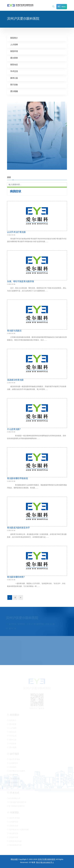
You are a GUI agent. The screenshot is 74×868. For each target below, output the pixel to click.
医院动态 (14, 64)
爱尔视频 (14, 91)
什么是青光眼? (14, 429)
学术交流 (14, 71)
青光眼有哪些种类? (16, 577)
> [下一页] (21, 597)
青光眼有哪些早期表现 (17, 478)
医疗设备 (14, 84)
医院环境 (14, 51)
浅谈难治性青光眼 (15, 380)
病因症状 (16, 191)
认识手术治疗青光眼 (16, 232)
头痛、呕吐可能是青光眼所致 (20, 281)
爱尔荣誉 (14, 58)
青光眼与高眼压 (14, 331)
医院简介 (14, 38)
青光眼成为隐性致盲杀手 (18, 528)
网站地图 (14, 859)
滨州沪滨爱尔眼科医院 (47, 859)
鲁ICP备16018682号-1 (45, 862)
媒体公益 (14, 78)
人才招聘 (14, 44)
